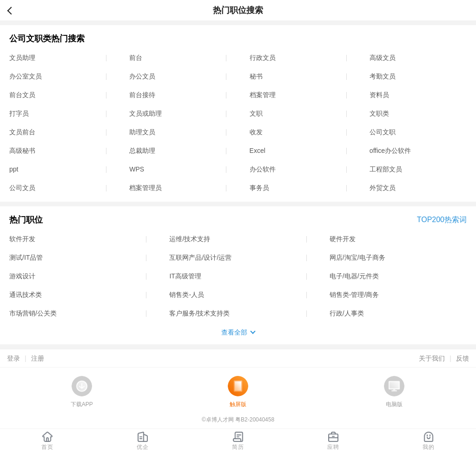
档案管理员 (145, 188)
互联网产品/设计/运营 (200, 257)
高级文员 (383, 58)
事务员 (259, 188)
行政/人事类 (347, 313)
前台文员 (22, 95)
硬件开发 (343, 239)
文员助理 (22, 58)
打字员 (19, 113)
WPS (137, 169)
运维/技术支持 (190, 239)
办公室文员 (26, 76)
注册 (38, 358)
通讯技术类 (26, 295)
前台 (136, 58)
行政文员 (263, 58)
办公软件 (263, 169)
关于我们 (432, 358)
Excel (258, 151)
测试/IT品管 (26, 257)
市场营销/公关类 (33, 313)
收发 (256, 132)
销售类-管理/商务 (354, 295)
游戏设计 (22, 276)
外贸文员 (383, 188)
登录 (13, 358)
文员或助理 (145, 113)
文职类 (379, 113)
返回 (13, 10)
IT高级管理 (185, 276)
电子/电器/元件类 (354, 276)
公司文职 (383, 132)
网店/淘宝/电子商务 (357, 257)
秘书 (256, 76)
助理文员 (142, 132)
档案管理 (263, 95)
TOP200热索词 (442, 220)
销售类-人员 (187, 295)
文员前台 (22, 132)
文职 (256, 113)
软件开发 (22, 239)
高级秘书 (22, 151)
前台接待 (142, 95)
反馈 (463, 358)
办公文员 (142, 76)
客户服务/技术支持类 (199, 313)
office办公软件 (390, 151)
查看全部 (234, 332)
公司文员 (22, 188)
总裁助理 (142, 151)
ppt (14, 169)
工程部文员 (386, 169)
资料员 (379, 95)
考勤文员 (383, 76)
